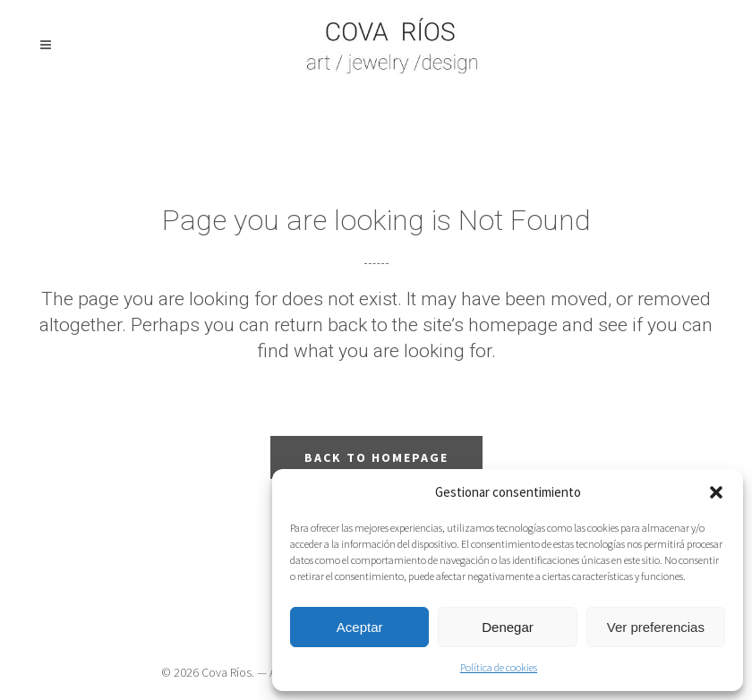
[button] (716, 492)
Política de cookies (499, 667)
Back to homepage (376, 457)
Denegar (508, 627)
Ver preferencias (656, 627)
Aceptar (360, 627)
